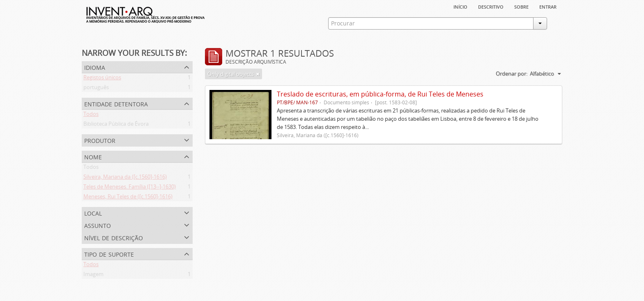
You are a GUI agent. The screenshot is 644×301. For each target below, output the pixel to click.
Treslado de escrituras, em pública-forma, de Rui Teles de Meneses (380, 94)
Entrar (548, 6)
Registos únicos (102, 79)
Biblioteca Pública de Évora (116, 125)
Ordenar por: (512, 74)
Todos (91, 115)
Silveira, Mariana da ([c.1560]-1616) (125, 178)
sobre (521, 6)
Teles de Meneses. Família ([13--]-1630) (130, 188)
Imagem (93, 276)
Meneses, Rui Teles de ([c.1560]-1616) (128, 198)
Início (460, 6)
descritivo (491, 6)
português (96, 89)
